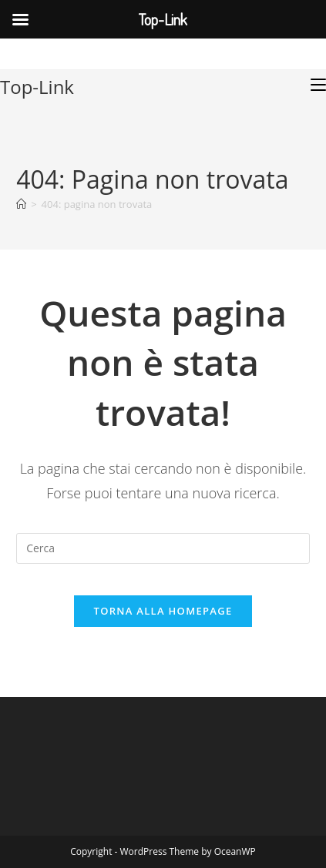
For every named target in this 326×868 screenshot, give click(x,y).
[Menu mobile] (318, 85)
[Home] (21, 204)
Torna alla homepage (163, 611)
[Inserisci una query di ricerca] (163, 548)
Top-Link (37, 87)
